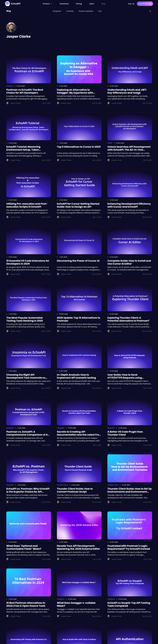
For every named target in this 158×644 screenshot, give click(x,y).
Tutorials (70, 11)
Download (64, 4)
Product (48, 4)
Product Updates (86, 11)
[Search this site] (150, 11)
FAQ (100, 11)
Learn (92, 4)
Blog (103, 4)
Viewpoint (57, 11)
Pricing (79, 4)
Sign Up (131, 4)
